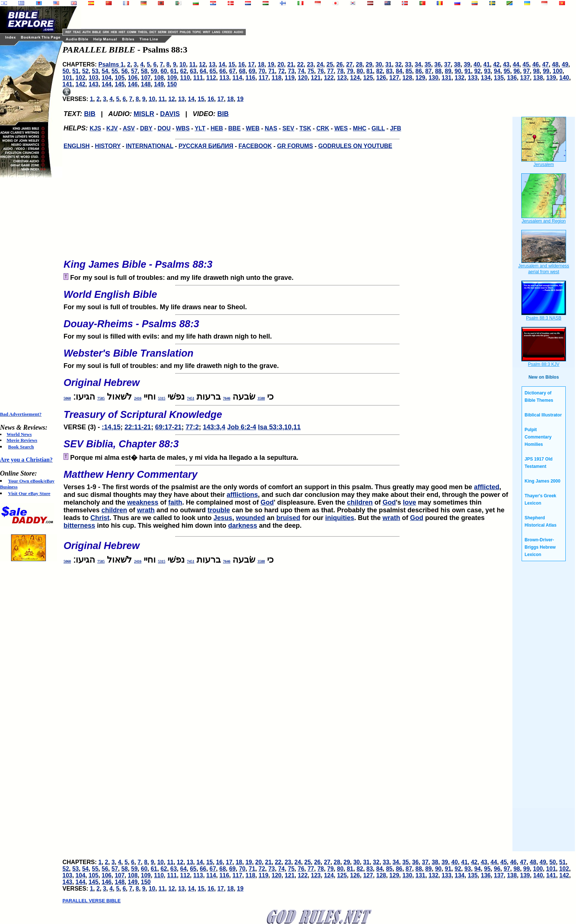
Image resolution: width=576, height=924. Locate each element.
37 (447, 64)
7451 (191, 398)
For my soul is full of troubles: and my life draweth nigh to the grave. (287, 357)
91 (468, 71)
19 (271, 64)
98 (536, 71)
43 (506, 64)
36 (438, 64)
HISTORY (108, 146)
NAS (271, 128)
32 (399, 64)
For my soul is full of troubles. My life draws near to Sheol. (287, 298)
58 (144, 71)
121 (316, 78)
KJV (112, 128)
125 (368, 78)
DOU (164, 128)
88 (438, 71)
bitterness (79, 526)
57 (134, 71)
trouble (219, 510)
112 (211, 78)
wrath (146, 510)
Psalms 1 (111, 64)
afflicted (487, 487)
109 (172, 78)
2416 (138, 398)
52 (85, 71)
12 (202, 64)
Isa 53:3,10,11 (279, 427)
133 (473, 78)
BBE (234, 128)
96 (517, 71)
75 (311, 71)
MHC (360, 128)
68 (242, 71)
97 (526, 71)
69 (252, 71)
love (410, 502)
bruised (288, 518)
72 (281, 71)
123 (342, 78)
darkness (243, 526)
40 (477, 64)
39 (467, 64)
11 (192, 64)
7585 (101, 398)
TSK (305, 128)
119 (290, 78)
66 (223, 71)
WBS (183, 128)
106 (133, 78)
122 (329, 78)
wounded (250, 518)
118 (277, 78)
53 (95, 71)
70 (262, 71)
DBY (146, 128)
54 (105, 71)
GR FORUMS (295, 146)
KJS (95, 128)
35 (428, 64)
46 (536, 64)
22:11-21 (138, 427)
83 (389, 71)
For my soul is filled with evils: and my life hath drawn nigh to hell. (287, 327)
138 (538, 78)
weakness (143, 502)
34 (418, 64)
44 (516, 64)
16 (242, 64)
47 (546, 64)
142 (81, 84)
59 (154, 71)
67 (233, 71)
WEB (253, 128)
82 (379, 71)
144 (107, 84)
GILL (378, 128)
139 (551, 78)
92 (478, 71)
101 (67, 78)
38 (457, 64)
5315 (162, 398)
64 (203, 71)
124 (355, 78)
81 (370, 71)
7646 (227, 398)
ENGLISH (77, 146)
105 (120, 78)
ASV (129, 128)
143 (93, 84)
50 (66, 71)
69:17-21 (168, 427)
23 (310, 64)
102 (81, 78)
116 (250, 78)
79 (350, 71)
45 (526, 64)
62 (183, 71)
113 (224, 78)
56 (125, 71)
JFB (396, 128)
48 (555, 64)
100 (557, 71)
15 (232, 64)
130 (434, 78)
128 (407, 78)
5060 (67, 398)
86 (419, 71)
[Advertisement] (29, 295)
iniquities (340, 518)
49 (565, 64)
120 (303, 78)
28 (359, 64)
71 (271, 71)
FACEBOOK (255, 146)
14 (222, 64)
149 (159, 84)
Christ (100, 518)
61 (174, 71)
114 (237, 78)
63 (193, 71)
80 (360, 71)
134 (486, 78)
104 (107, 78)
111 (198, 78)
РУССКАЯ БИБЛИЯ (206, 146)
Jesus (223, 518)
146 (133, 84)
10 (183, 64)
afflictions (242, 495)
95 (507, 71)
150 (172, 84)
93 (487, 71)
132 (460, 78)
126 (381, 78)
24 (320, 64)
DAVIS (170, 114)
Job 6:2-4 (242, 427)
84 (399, 71)
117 (264, 78)
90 (458, 71)
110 (185, 78)
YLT (200, 128)
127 (394, 78)
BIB (90, 114)
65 (213, 71)
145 (120, 84)
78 (340, 71)
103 (93, 78)
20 (281, 64)
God (267, 502)
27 (349, 64)
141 (67, 84)
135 (499, 78)
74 (301, 71)
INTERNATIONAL (150, 146)
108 (159, 78)
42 (496, 64)
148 (146, 84)
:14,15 (111, 427)
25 (330, 64)
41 (487, 64)
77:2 (192, 427)
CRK (323, 128)
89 (448, 71)
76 (321, 71)
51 (76, 71)
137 (525, 78)
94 (497, 71)
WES (341, 128)
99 (546, 71)
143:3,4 (214, 427)
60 (164, 71)
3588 (261, 398)
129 (420, 78)
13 (212, 64)
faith (175, 502)
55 (115, 71)
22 (300, 64)
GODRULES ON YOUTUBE (355, 146)
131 (447, 78)
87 (428, 71)
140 (564, 78)
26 (339, 64)
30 (379, 64)
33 (408, 64)
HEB (217, 128)
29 (369, 64)
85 (409, 71)
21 (291, 64)
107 (146, 78)
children (360, 502)
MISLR (144, 114)
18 (261, 64)
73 (291, 71)
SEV (288, 128)
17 (251, 64)
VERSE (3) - (287, 418)
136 (512, 78)
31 (389, 64)
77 (331, 71)
